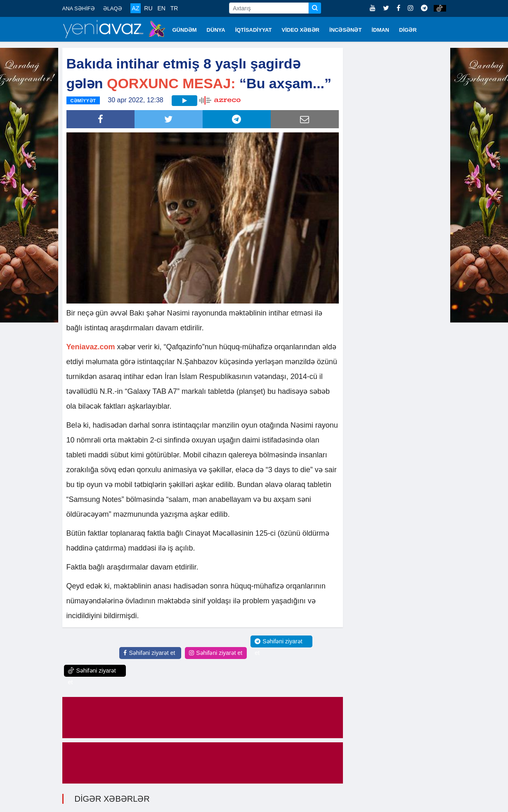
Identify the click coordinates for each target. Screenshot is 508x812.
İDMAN (380, 30)
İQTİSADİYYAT (254, 30)
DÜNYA (216, 30)
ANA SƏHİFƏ (79, 8)
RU (148, 8)
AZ (136, 8)
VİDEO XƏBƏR (301, 30)
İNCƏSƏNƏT (345, 30)
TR (174, 8)
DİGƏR (408, 30)
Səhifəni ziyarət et (149, 653)
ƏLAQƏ (113, 8)
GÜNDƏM (185, 30)
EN (161, 8)
